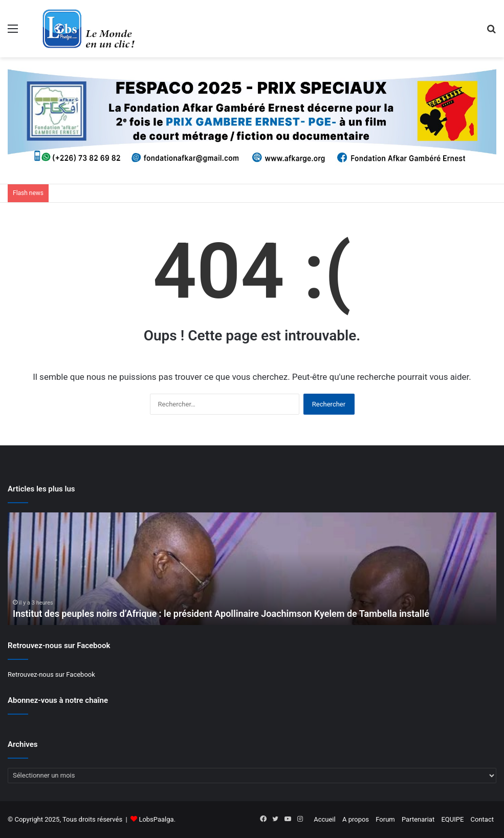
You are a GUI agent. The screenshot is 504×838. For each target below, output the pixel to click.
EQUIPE (452, 819)
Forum (385, 819)
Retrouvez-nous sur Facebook (51, 674)
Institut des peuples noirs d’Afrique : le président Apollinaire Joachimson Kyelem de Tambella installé (221, 614)
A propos (356, 819)
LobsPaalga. (157, 819)
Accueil (324, 819)
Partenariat (418, 819)
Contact (482, 819)
